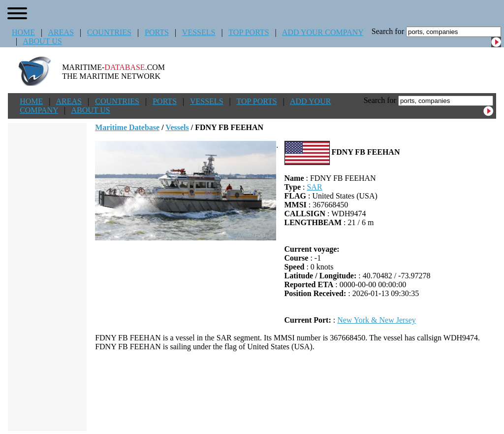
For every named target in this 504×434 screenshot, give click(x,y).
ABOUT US (42, 41)
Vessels (177, 127)
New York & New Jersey (377, 320)
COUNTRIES (109, 32)
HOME (23, 32)
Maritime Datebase (127, 127)
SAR (314, 187)
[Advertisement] (296, 391)
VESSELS (199, 32)
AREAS (61, 32)
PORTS (157, 32)
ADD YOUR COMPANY (323, 32)
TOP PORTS (249, 32)
